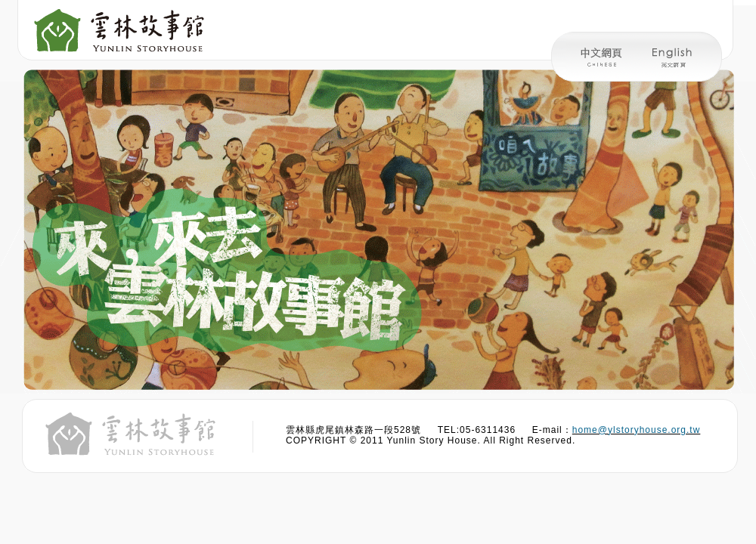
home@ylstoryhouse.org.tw (637, 430)
